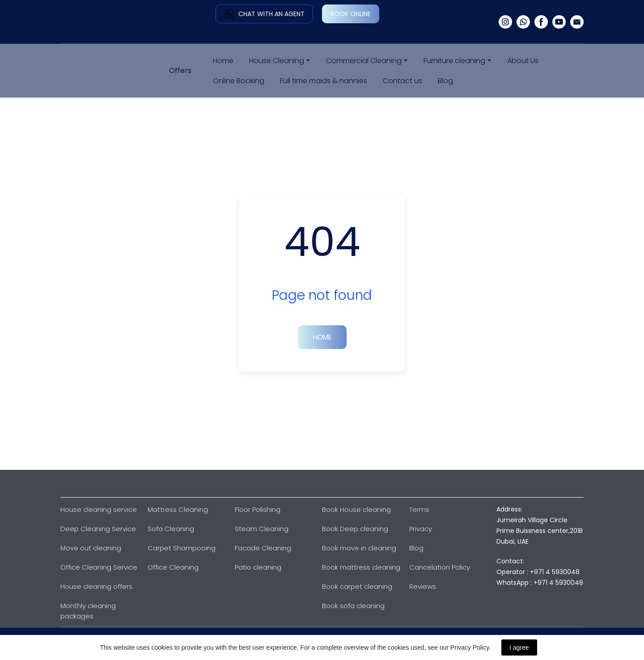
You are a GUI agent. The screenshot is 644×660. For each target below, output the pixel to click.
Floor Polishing (258, 509)
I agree (519, 647)
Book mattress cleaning (361, 567)
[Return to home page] (96, 71)
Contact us (402, 81)
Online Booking (239, 81)
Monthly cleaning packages (88, 611)
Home (223, 61)
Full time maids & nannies (324, 81)
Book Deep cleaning (355, 529)
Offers (180, 70)
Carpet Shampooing (182, 548)
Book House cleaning (356, 509)
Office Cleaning (173, 567)
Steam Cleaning (262, 529)
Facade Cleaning (263, 548)
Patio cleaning (258, 567)
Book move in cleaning (359, 548)
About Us (523, 61)
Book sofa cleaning (353, 606)
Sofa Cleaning (171, 529)
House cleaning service (99, 509)
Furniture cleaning (454, 61)
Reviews (423, 586)
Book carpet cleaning (357, 586)
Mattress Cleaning (178, 509)
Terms (419, 509)
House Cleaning (277, 61)
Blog (445, 81)
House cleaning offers (96, 586)
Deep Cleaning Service (98, 529)
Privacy (421, 529)
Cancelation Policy (440, 567)
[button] (264, 14)
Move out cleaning (91, 548)
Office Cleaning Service (99, 567)
